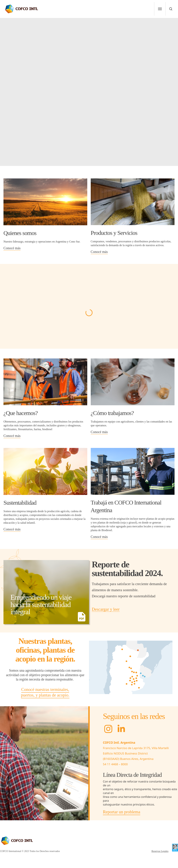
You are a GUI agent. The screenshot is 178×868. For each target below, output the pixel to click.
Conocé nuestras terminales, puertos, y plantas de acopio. (45, 692)
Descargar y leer (106, 609)
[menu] (160, 9)
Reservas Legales (160, 851)
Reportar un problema (122, 812)
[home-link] (22, 9)
